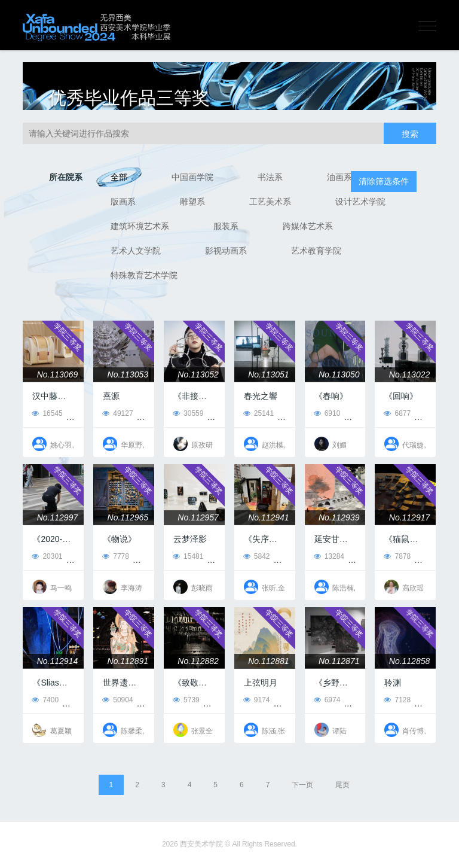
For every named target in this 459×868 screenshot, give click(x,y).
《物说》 (120, 539)
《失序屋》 (265, 539)
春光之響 (261, 396)
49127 (117, 413)
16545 (47, 413)
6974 (327, 700)
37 (150, 556)
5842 (257, 556)
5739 (186, 700)
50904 (117, 700)
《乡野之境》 (339, 683)
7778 (116, 556)
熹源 (111, 396)
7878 (397, 556)
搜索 (410, 134)
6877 (397, 413)
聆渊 (393, 683)
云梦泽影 (190, 539)
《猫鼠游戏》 (409, 539)
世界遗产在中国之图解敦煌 (153, 683)
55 (84, 413)
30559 (188, 413)
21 (361, 700)
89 (84, 556)
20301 (47, 556)
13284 (329, 556)
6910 (327, 413)
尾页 (342, 785)
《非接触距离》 (203, 396)
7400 (45, 700)
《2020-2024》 (61, 539)
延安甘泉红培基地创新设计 (365, 539)
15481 (188, 556)
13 (291, 556)
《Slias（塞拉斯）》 (71, 683)
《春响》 (331, 396)
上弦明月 (261, 683)
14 (361, 413)
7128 (397, 700)
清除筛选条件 (384, 181)
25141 (258, 413)
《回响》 (401, 396)
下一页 (302, 785)
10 (221, 700)
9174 (257, 700)
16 (432, 556)
